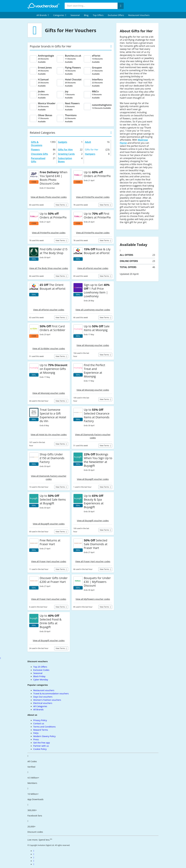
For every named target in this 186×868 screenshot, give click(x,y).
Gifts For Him (65, 150)
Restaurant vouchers (139, 15)
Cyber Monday (41, 679)
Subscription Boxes (65, 160)
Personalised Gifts (38, 160)
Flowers (35, 150)
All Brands (38, 709)
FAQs (36, 733)
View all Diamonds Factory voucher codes (93, 436)
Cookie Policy (40, 749)
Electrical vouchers (43, 703)
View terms (60, 205)
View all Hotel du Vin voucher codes (49, 434)
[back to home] (43, 6)
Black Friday (39, 676)
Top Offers (98, 15)
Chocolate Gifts (39, 154)
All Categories (40, 706)
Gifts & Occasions (37, 144)
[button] (43, 15)
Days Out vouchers (43, 697)
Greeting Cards (66, 154)
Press (36, 739)
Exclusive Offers (116, 15)
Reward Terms (41, 730)
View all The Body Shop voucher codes (49, 268)
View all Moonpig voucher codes (93, 345)
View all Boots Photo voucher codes (49, 197)
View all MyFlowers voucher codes (93, 599)
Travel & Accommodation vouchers (51, 693)
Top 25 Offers (40, 667)
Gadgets (63, 142)
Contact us (39, 723)
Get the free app (42, 743)
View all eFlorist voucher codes (93, 268)
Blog (86, 15)
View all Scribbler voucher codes (49, 348)
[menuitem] (43, 15)
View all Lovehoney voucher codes (93, 310)
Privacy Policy (40, 720)
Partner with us (41, 746)
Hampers (90, 154)
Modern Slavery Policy (44, 736)
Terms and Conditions (44, 727)
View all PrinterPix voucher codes (93, 197)
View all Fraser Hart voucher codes (49, 561)
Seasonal (75, 15)
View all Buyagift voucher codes (93, 479)
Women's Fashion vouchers (47, 700)
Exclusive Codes (41, 670)
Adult (88, 142)
